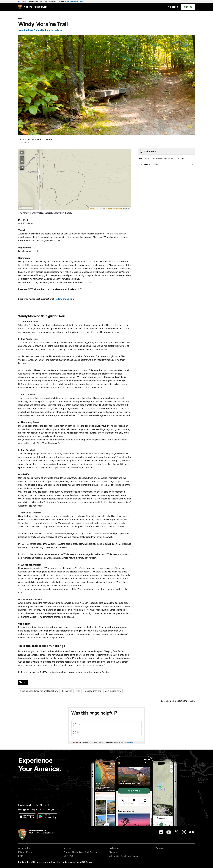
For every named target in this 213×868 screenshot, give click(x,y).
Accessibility (24, 848)
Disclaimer (114, 852)
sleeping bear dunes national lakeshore (39, 691)
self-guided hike (113, 691)
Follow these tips (64, 299)
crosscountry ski (93, 691)
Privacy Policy (25, 852)
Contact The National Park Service (80, 852)
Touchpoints (128, 742)
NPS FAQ (68, 856)
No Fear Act (115, 848)
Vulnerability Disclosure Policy (123, 856)
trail (78, 691)
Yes (79, 724)
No (79, 732)
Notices (67, 848)
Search (173, 7)
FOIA (21, 856)
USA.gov (158, 848)
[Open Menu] (188, 7)
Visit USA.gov (84, 862)
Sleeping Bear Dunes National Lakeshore (40, 30)
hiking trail (67, 691)
